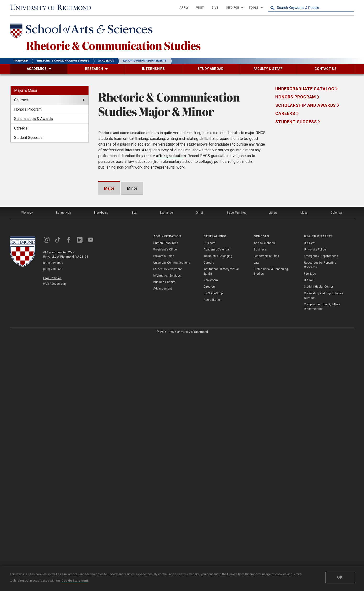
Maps (304, 466)
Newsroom (211, 533)
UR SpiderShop (213, 546)
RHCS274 (124, 369)
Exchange (166, 466)
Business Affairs (164, 535)
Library (273, 466)
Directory (210, 540)
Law (256, 516)
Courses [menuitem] (21, 100)
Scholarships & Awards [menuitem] (33, 119)
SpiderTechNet (236, 466)
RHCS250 (124, 291)
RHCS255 (124, 310)
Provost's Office (164, 509)
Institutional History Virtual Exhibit (221, 525)
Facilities (310, 527)
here (121, 242)
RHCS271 (124, 340)
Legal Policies (52, 531)
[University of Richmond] (53, 8)
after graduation (171, 156)
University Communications (172, 516)
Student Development (168, 522)
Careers (286, 114)
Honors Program (296, 97)
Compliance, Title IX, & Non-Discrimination (322, 560)
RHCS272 (124, 350)
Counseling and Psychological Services (324, 549)
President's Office (165, 503)
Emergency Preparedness (321, 509)
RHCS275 (124, 379)
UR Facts (210, 496)
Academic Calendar (217, 503)
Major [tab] (109, 188)
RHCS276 (124, 389)
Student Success (297, 122)
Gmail (200, 466)
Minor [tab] (132, 188)
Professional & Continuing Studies (271, 525)
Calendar (337, 466)
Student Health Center (319, 540)
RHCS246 (124, 281)
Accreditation (212, 553)
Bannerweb (63, 466)
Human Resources (166, 496)
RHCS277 (124, 399)
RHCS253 (124, 301)
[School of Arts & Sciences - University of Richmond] (83, 32)
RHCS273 (124, 360)
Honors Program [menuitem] (28, 109)
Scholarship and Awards (306, 105)
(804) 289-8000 (53, 516)
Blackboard (101, 466)
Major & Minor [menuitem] (26, 90)
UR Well (309, 533)
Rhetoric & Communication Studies (113, 45)
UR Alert (309, 496)
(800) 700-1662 (53, 522)
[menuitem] (184, 8)
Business (260, 503)
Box (134, 466)
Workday (27, 466)
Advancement (163, 542)
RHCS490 (119, 418)
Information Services (167, 529)
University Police (315, 503)
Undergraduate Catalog (305, 89)
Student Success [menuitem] (28, 138)
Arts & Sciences (264, 496)
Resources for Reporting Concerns (320, 518)
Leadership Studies (266, 509)
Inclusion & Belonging (218, 509)
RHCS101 (119, 261)
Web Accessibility (55, 537)
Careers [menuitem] (21, 128)
